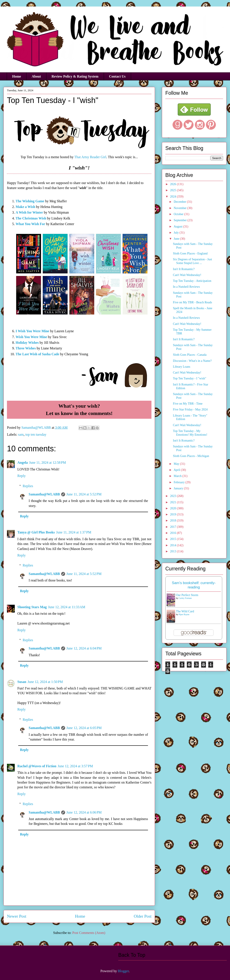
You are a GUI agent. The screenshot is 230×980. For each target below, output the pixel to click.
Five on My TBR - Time (188, 404)
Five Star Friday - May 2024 (190, 409)
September (180, 220)
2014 (174, 545)
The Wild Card (185, 611)
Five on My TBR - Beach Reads (192, 302)
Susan (22, 682)
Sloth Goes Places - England (190, 253)
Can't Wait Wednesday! (187, 275)
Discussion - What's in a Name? (192, 361)
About (36, 76)
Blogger (123, 971)
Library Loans (182, 367)
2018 (174, 521)
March (178, 476)
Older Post (143, 916)
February (179, 482)
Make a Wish (25, 207)
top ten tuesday (36, 434)
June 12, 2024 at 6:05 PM (84, 728)
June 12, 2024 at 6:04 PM (84, 648)
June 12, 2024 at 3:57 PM (75, 766)
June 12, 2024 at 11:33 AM (67, 607)
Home (17, 76)
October (179, 214)
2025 (174, 190)
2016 (174, 533)
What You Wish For (30, 224)
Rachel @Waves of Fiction (37, 766)
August (178, 227)
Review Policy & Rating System (75, 76)
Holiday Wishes (27, 343)
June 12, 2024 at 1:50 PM (45, 682)
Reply (21, 476)
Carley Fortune (185, 598)
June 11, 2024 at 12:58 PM (48, 463)
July (177, 233)
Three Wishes (26, 348)
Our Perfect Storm (187, 595)
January (179, 488)
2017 (174, 527)
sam (21, 434)
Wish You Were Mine (31, 337)
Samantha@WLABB (44, 494)
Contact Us (117, 76)
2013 (174, 551)
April (177, 470)
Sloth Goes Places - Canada (190, 355)
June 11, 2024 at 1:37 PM (74, 532)
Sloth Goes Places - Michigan (191, 456)
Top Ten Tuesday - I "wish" (190, 378)
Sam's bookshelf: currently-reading (194, 585)
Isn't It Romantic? (184, 269)
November (180, 208)
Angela (23, 463)
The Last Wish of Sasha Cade (37, 354)
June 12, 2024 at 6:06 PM (84, 812)
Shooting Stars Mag (32, 607)
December (180, 202)
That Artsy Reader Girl (90, 157)
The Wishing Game (30, 201)
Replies (28, 486)
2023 (174, 496)
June (177, 239)
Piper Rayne (184, 614)
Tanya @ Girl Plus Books (36, 532)
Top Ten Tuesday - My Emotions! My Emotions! (190, 433)
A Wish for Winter (29, 212)
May (177, 464)
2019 (174, 514)
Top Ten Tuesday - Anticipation (192, 281)
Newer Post (17, 916)
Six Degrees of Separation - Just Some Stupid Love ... (192, 261)
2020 (174, 508)
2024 (174, 197)
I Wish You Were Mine (32, 331)
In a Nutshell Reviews (186, 287)
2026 (174, 184)
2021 (174, 502)
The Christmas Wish (31, 218)
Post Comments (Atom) (89, 933)
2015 (174, 539)
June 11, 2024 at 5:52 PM (84, 494)
